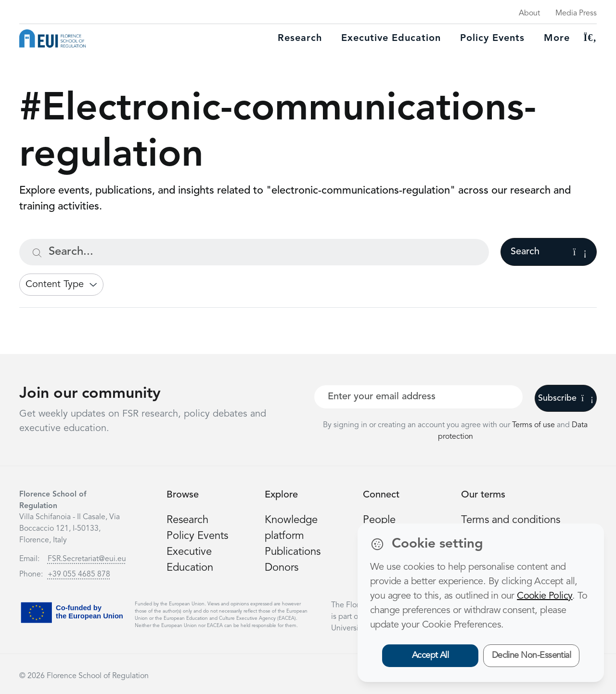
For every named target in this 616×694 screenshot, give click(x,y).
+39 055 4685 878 (79, 575)
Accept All (430, 655)
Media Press (576, 13)
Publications (293, 552)
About (529, 13)
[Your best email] (418, 397)
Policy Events (492, 39)
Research (300, 39)
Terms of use (534, 425)
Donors (282, 568)
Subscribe (566, 398)
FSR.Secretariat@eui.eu (87, 559)
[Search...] (254, 252)
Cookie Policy (545, 596)
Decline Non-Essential (532, 655)
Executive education (391, 39)
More (557, 39)
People (379, 520)
